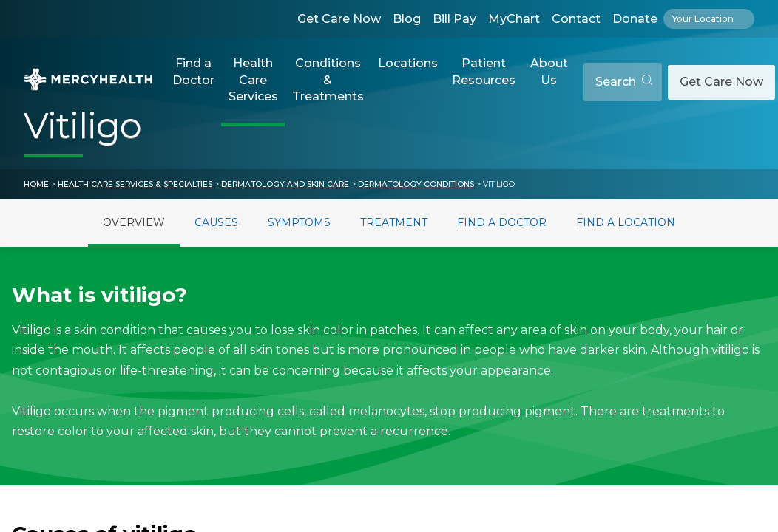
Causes (216, 222)
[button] (193, 82)
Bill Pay (454, 19)
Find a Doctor (193, 71)
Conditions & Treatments (328, 80)
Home (36, 184)
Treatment (394, 222)
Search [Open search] (624, 82)
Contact (576, 19)
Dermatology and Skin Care (285, 184)
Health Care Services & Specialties (135, 184)
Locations (408, 63)
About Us (549, 71)
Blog (407, 19)
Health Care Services (253, 80)
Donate (635, 19)
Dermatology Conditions (416, 184)
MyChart (514, 19)
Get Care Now (339, 19)
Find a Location (626, 222)
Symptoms (299, 222)
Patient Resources (484, 71)
